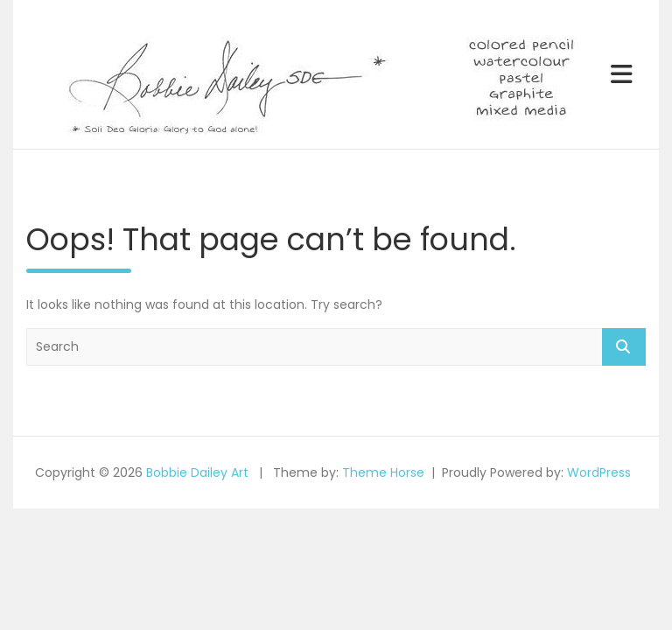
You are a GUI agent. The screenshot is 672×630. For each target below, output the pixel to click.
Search (624, 347)
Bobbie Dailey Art (197, 472)
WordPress (599, 472)
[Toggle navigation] (622, 74)
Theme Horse (383, 472)
